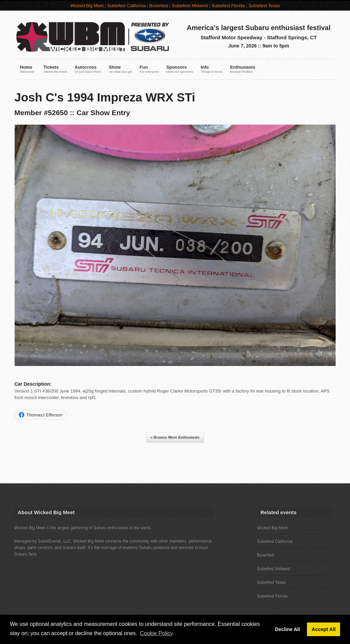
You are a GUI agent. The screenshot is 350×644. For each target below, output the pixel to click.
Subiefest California (127, 6)
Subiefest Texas (264, 6)
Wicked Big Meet (87, 6)
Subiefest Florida (228, 6)
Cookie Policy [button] (156, 633)
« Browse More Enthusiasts (175, 437)
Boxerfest (159, 6)
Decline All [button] (288, 629)
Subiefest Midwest (190, 6)
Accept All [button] (324, 629)
